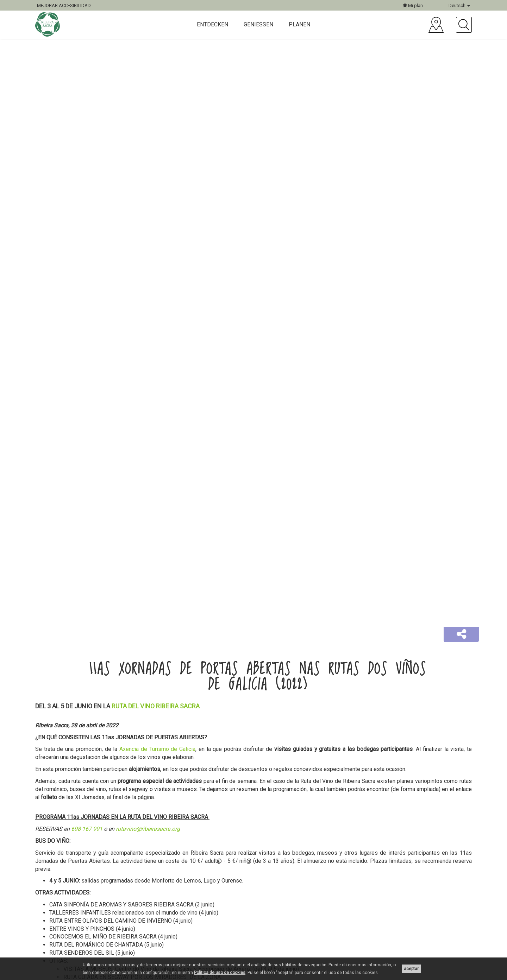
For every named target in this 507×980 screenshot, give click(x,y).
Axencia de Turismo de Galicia (157, 749)
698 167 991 (87, 829)
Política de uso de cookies (220, 973)
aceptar (411, 969)
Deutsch (459, 5)
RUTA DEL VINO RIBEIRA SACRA (156, 706)
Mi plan (413, 5)
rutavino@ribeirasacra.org (148, 829)
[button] (461, 634)
